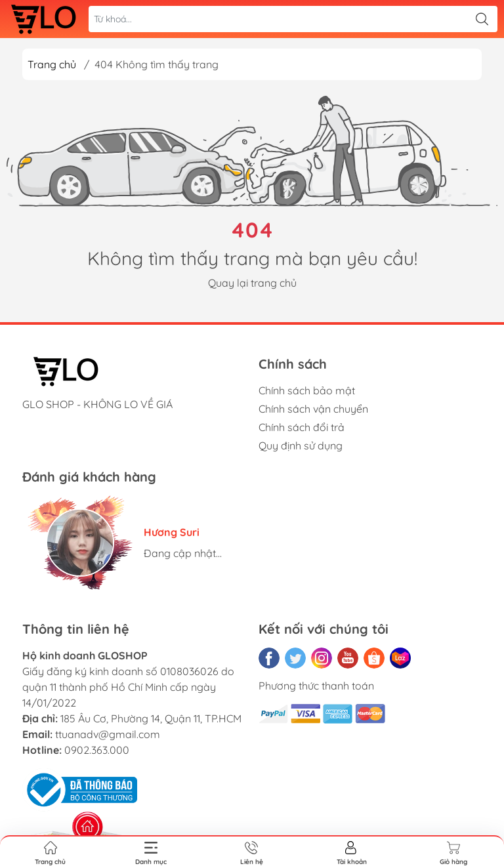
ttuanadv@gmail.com (108, 734)
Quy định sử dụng (301, 445)
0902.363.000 (97, 750)
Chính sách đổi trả (302, 427)
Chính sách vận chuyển (313, 409)
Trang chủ (52, 64)
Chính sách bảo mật (307, 390)
